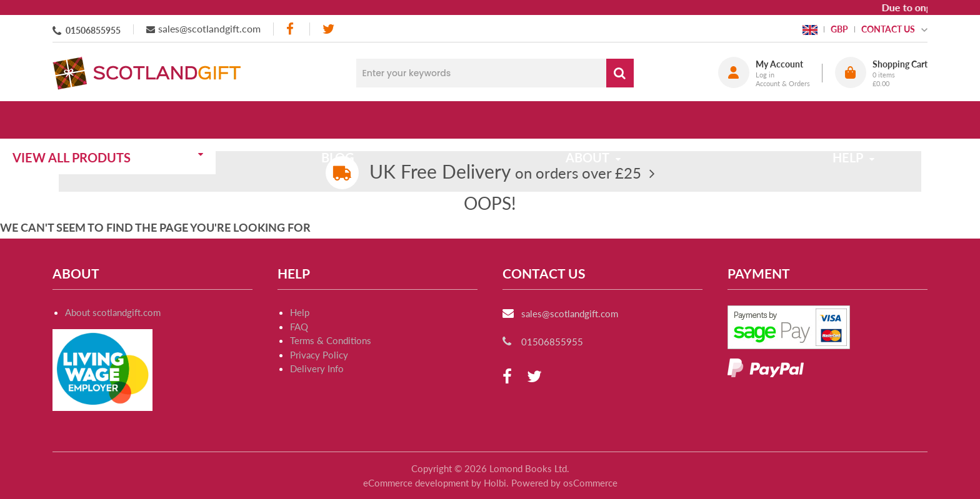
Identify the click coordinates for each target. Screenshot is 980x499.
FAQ (299, 327)
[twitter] (328, 29)
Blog (373, 120)
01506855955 (93, 30)
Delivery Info (317, 368)
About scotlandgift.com (113, 312)
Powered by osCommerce (564, 483)
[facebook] (291, 29)
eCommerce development (416, 483)
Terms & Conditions (331, 340)
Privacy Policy (319, 355)
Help (300, 312)
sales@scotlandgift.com (209, 28)
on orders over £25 (505, 173)
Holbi (495, 483)
